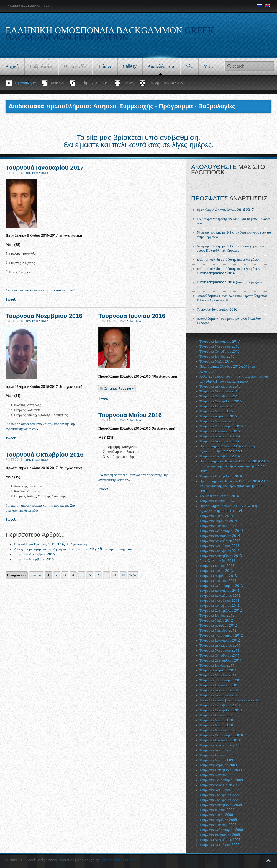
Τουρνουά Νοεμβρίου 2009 (219, 750)
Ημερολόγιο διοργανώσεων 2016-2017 (225, 210)
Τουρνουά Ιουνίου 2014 (217, 501)
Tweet (11, 299)
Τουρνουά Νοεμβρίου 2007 (219, 845)
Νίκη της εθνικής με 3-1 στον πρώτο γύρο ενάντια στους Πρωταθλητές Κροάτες (233, 248)
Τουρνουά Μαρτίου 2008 (218, 825)
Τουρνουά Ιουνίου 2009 (217, 755)
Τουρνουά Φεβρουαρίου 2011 (221, 680)
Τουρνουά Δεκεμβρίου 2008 (220, 785)
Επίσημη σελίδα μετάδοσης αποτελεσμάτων (228, 259)
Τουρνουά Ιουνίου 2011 (217, 665)
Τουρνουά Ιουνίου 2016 (132, 316)
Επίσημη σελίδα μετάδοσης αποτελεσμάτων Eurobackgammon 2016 (228, 271)
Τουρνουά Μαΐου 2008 (216, 815)
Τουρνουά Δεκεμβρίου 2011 (220, 645)
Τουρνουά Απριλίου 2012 (218, 625)
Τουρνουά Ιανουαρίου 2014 (220, 536)
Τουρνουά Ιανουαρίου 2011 (220, 685)
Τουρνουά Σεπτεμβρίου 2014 (221, 476)
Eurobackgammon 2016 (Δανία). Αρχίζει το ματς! (230, 284)
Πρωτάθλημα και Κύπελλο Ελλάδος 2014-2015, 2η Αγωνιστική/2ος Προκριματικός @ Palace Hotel (234, 466)
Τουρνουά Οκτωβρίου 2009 (220, 795)
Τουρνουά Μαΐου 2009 (216, 760)
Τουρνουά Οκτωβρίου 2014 (220, 456)
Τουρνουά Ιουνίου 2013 (217, 566)
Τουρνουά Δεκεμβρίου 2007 (220, 840)
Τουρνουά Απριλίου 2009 (218, 765)
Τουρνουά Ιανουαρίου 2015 (220, 431)
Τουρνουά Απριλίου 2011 (218, 670)
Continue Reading (118, 389)
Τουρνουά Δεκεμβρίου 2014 (220, 436)
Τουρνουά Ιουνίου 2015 (217, 406)
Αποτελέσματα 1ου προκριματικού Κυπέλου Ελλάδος (229, 321)
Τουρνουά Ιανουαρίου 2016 (217, 309)
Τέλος (133, 575)
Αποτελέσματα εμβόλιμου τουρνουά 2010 (230, 700)
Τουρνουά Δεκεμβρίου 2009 (220, 745)
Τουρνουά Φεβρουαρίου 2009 (221, 780)
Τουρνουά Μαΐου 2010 (216, 720)
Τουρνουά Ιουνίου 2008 (217, 810)
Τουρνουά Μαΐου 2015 (216, 411)
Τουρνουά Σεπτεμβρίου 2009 (221, 770)
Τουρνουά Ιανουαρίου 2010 (220, 740)
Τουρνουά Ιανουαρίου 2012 (220, 640)
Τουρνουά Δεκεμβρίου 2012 (220, 596)
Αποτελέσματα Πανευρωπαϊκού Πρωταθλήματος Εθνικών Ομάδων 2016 (232, 298)
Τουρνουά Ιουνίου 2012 (217, 615)
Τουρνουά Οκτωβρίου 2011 (220, 655)
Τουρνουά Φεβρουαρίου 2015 (221, 426)
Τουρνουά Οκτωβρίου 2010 (220, 705)
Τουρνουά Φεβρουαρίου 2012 (221, 635)
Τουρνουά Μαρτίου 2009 (218, 775)
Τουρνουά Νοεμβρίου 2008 (219, 790)
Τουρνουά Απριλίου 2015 (218, 416)
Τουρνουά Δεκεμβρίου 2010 (220, 690)
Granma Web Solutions (118, 860)
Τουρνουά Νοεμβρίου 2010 (219, 695)
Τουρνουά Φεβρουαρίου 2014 (221, 531)
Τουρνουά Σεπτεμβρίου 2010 (221, 710)
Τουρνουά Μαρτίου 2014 (218, 526)
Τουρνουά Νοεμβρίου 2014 (219, 441)
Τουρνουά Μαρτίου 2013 (218, 581)
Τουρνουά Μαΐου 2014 (216, 516)
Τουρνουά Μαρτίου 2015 (218, 421)
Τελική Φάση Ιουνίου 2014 (219, 496)
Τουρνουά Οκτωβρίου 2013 (220, 551)
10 (123, 575)
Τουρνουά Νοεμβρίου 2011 (219, 650)
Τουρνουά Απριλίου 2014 (218, 521)
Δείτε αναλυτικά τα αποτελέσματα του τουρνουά (41, 290)
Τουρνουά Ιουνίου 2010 (217, 715)
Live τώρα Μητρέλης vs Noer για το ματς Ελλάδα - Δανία (234, 221)
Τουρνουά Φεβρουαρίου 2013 (221, 586)
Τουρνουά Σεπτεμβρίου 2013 (221, 556)
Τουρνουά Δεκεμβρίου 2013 (220, 541)
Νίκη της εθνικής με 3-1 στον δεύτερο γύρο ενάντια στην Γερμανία (234, 235)
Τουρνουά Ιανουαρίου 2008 (220, 835)
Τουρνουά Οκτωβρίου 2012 (220, 605)
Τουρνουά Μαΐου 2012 (216, 620)
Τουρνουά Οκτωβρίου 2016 (44, 455)
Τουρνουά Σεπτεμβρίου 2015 (221, 401)
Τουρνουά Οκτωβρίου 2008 (220, 800)
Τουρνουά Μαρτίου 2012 (218, 630)
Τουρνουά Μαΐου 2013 (216, 571)
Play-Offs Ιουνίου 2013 (217, 561)
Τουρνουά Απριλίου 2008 (218, 820)
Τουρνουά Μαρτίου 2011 (218, 675)
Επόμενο (36, 575)
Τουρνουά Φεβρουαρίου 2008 (221, 830)
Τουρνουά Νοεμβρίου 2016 (44, 316)
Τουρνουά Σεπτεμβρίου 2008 (221, 805)
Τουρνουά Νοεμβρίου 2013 (219, 546)
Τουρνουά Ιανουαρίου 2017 (45, 168)
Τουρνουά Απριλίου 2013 (218, 576)
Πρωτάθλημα (37, 173)
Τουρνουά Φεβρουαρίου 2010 (221, 735)
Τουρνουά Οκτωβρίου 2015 (220, 396)
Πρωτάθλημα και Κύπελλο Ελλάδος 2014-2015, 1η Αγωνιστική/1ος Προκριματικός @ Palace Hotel (234, 486)
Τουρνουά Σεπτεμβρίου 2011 (221, 660)
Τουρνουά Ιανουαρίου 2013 (220, 591)
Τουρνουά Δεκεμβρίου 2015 (34, 554)
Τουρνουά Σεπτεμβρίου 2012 (221, 610)
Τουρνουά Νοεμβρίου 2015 (34, 559)
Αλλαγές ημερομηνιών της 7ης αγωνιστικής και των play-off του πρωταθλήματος (73, 549)
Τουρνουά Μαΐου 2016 (130, 415)
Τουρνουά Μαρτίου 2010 (218, 730)
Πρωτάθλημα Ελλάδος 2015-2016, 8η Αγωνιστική (51, 544)
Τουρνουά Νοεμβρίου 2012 (219, 600)
